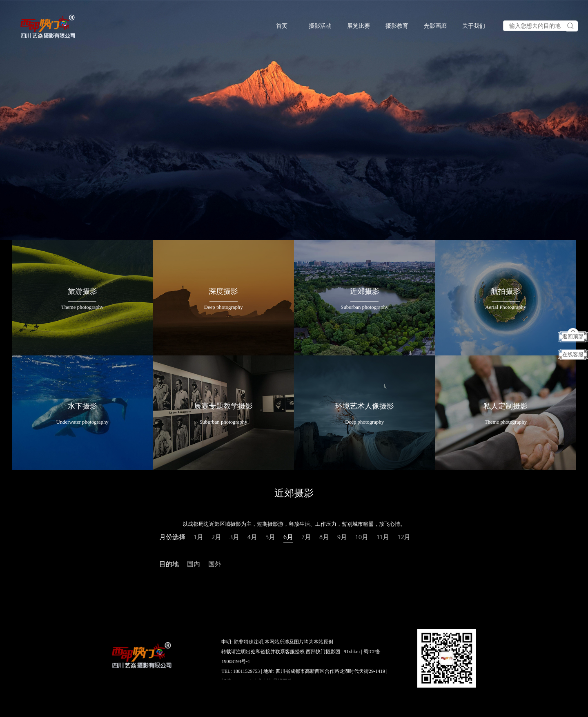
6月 (288, 537)
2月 (216, 537)
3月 (234, 537)
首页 (282, 26)
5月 (270, 537)
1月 (198, 537)
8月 (324, 537)
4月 (252, 537)
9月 (342, 537)
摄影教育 (397, 26)
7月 (306, 537)
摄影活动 (320, 26)
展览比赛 (359, 26)
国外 (215, 564)
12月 (404, 537)
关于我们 (474, 26)
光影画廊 (435, 26)
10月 (362, 537)
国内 (194, 564)
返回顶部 (573, 337)
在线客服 (573, 355)
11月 (383, 537)
